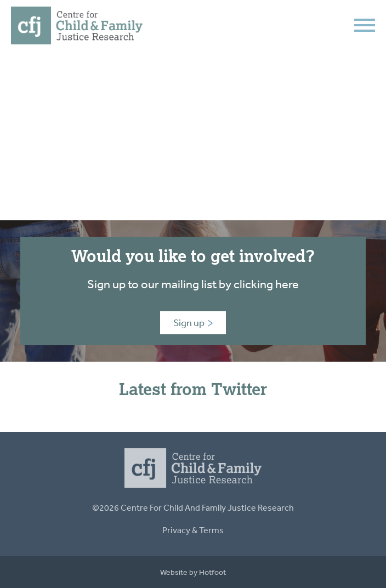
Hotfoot (212, 572)
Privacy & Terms (193, 530)
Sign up (193, 322)
